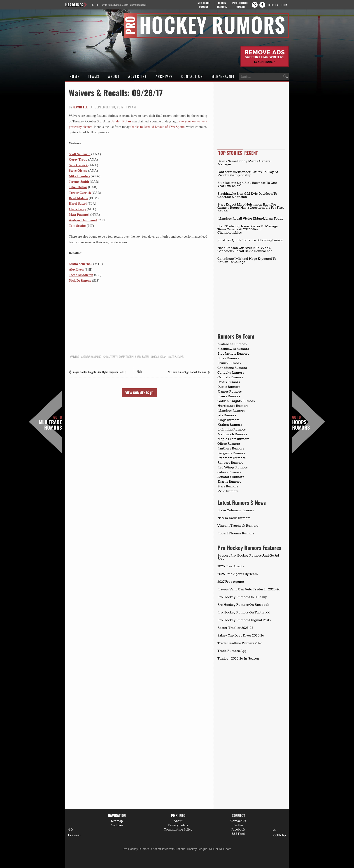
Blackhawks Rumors (233, 349)
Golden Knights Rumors (236, 401)
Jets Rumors (227, 415)
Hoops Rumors (301, 423)
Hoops (222, 5)
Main (139, 371)
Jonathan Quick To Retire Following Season (250, 240)
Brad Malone (78, 198)
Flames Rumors (230, 391)
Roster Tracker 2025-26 (235, 628)
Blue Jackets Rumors (233, 353)
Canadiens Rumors (232, 368)
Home (75, 76)
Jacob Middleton (81, 275)
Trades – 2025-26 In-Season (238, 658)
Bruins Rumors (229, 363)
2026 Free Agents (231, 566)
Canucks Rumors (231, 372)
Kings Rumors (228, 420)
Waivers (74, 357)
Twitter (238, 825)
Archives (164, 76)
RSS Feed (238, 834)
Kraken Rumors (230, 425)
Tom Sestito (77, 226)
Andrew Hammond (83, 220)
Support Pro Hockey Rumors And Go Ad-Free (249, 557)
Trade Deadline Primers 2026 (240, 643)
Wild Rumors (228, 491)
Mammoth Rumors (232, 434)
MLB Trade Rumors (50, 423)
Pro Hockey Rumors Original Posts (244, 620)
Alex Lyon (76, 269)
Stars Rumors (228, 486)
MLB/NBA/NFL (223, 76)
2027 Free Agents (231, 582)
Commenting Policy (178, 829)
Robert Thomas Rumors (236, 533)
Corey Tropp (78, 159)
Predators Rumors (232, 458)
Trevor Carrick (80, 193)
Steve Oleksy (78, 171)
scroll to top (279, 832)
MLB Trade (204, 5)
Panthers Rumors (231, 448)
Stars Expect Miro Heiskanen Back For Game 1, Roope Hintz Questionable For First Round (251, 208)
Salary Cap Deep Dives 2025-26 (241, 635)
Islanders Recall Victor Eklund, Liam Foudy (250, 218)
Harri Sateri (78, 204)
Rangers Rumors (230, 463)
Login (284, 5)
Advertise (138, 76)
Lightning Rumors (232, 429)
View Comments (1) (139, 393)
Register (273, 5)
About (114, 76)
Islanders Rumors (231, 410)
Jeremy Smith (79, 182)
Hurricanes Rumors (233, 406)
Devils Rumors (229, 382)
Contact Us (192, 76)
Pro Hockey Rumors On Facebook (243, 605)
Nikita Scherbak (81, 264)
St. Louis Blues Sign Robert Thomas (187, 372)
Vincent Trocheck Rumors (238, 526)
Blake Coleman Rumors (236, 510)
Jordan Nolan (121, 121)
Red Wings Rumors (233, 467)
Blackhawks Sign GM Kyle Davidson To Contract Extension (247, 195)
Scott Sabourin (80, 154)
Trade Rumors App (232, 651)
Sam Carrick (78, 165)
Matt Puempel (79, 215)
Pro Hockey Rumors (81, 15)
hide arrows (74, 832)
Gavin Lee (81, 107)
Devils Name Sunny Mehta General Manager (123, 5)
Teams (94, 76)
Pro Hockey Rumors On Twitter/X (243, 612)
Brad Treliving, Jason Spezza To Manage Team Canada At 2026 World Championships (248, 229)
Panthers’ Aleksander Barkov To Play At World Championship (248, 173)
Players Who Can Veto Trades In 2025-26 (249, 589)
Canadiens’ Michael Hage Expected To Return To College (247, 260)
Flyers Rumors (229, 396)
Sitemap (117, 821)
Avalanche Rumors (232, 344)
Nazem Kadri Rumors (234, 518)
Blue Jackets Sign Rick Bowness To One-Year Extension (248, 184)
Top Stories (230, 153)
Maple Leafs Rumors (233, 439)
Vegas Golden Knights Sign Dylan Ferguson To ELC (100, 372)
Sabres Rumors (229, 472)
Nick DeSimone (80, 281)
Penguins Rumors (231, 453)
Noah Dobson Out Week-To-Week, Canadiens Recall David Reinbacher (245, 249)
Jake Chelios (78, 187)
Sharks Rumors (229, 482)
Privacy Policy (178, 825)
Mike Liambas (79, 176)
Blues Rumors (228, 358)
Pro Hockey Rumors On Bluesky (242, 597)
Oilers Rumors (229, 444)
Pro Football (240, 5)
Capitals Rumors (230, 377)
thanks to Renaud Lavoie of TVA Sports (157, 127)
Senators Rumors (231, 477)
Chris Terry (77, 209)
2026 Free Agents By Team (238, 574)
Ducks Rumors (229, 387)
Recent (251, 153)
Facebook (238, 829)
